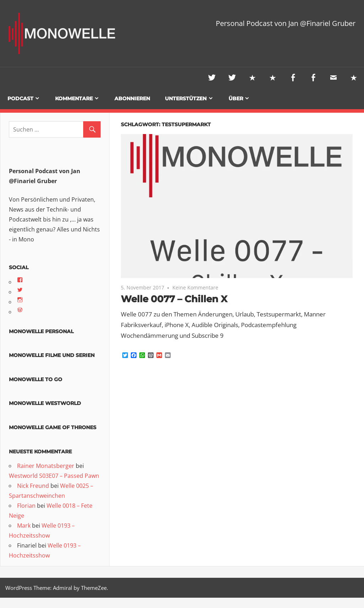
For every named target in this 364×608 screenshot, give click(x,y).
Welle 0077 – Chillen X (178, 299)
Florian (26, 506)
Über (236, 99)
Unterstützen (186, 99)
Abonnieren (132, 99)
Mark (24, 526)
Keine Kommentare (195, 288)
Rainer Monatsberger (46, 466)
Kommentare (74, 99)
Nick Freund (33, 486)
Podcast (20, 99)
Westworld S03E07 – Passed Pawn (54, 476)
